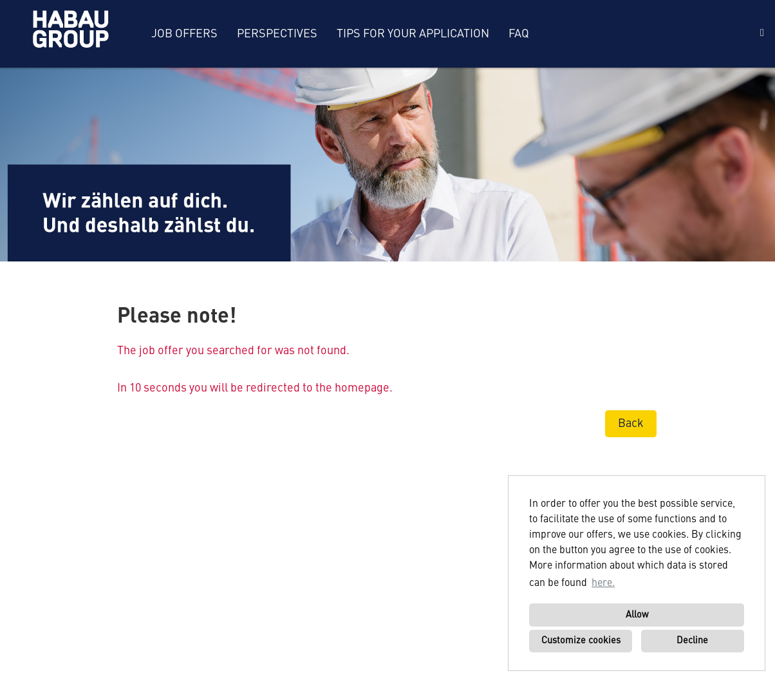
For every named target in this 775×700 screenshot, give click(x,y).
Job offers (184, 34)
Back (631, 424)
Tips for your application (413, 34)
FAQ (519, 34)
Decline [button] (692, 641)
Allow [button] (637, 615)
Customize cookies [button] (581, 641)
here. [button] (603, 583)
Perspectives (277, 34)
